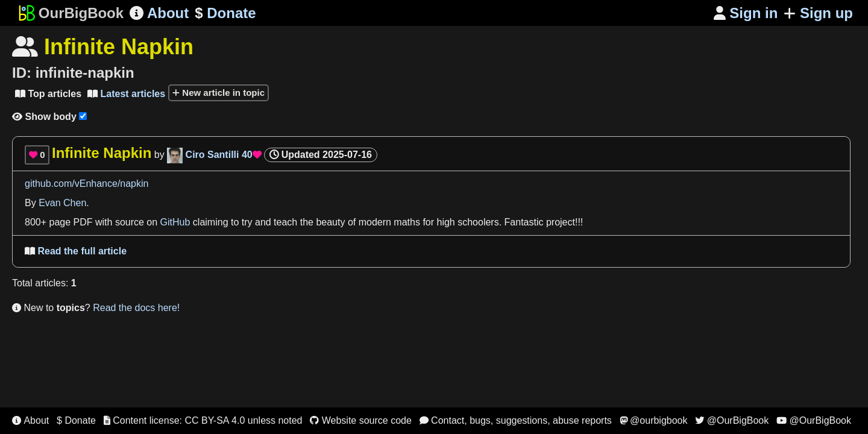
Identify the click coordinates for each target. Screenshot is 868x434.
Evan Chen (62, 203)
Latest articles (126, 94)
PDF (83, 222)
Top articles (48, 94)
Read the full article (76, 251)
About (159, 13)
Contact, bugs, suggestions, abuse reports (516, 420)
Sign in (746, 13)
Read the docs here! (136, 308)
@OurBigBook (732, 420)
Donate (225, 13)
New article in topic (219, 93)
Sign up (818, 13)
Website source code (361, 420)
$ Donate (76, 420)
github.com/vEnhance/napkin (86, 184)
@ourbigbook (654, 420)
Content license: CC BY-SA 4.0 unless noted (203, 420)
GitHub (175, 222)
